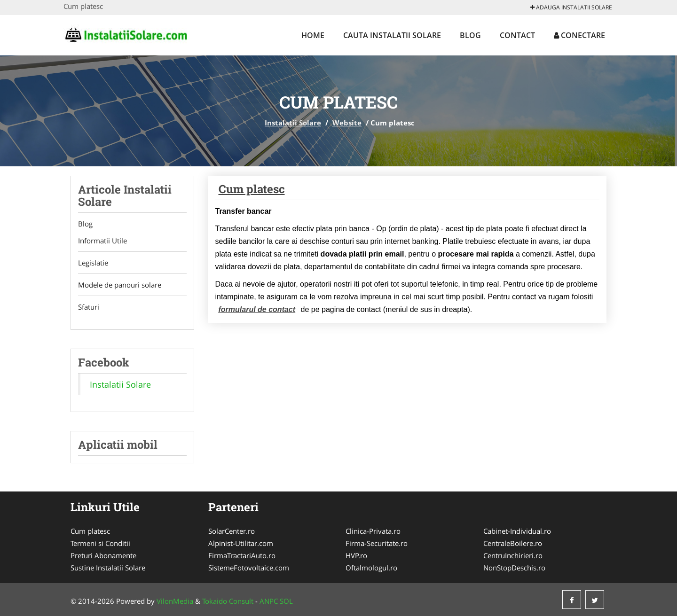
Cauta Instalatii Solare (392, 35)
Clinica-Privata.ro (373, 531)
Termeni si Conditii (100, 543)
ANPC (269, 601)
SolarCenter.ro (232, 531)
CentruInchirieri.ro (513, 555)
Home (313, 35)
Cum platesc (252, 189)
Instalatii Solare (293, 123)
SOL (286, 601)
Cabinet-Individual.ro (517, 531)
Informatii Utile (102, 241)
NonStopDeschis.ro (514, 568)
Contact (517, 35)
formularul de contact (257, 309)
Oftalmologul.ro (371, 568)
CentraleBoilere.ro (513, 543)
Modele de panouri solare (120, 285)
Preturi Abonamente (103, 555)
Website (347, 123)
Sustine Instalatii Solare (108, 568)
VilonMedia (175, 601)
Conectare (579, 35)
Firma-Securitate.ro (377, 543)
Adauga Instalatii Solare (571, 7)
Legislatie (93, 263)
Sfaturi (89, 307)
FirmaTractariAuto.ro (242, 555)
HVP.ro (356, 555)
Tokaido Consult (228, 601)
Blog (470, 35)
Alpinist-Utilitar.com (241, 543)
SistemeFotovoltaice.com (249, 568)
